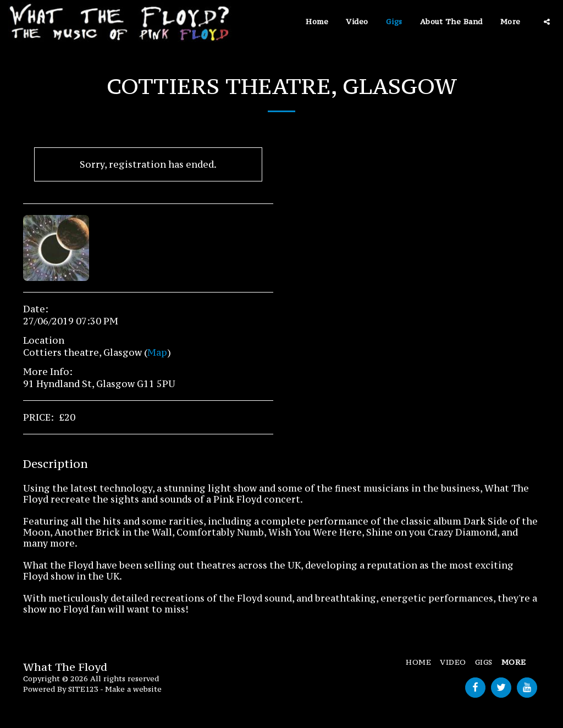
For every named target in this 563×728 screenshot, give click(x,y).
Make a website (133, 689)
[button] (547, 22)
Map (157, 352)
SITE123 (83, 689)
